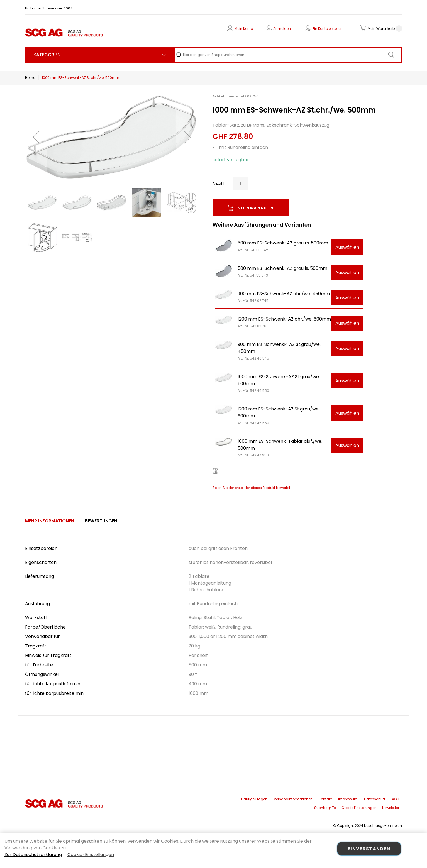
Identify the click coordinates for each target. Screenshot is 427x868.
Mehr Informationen (50, 521)
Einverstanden (369, 849)
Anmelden (282, 29)
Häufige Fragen (254, 799)
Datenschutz (375, 799)
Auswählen (347, 247)
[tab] (50, 521)
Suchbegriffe (325, 808)
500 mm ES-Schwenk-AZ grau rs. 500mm (283, 243)
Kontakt (325, 799)
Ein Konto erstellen (328, 29)
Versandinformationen (293, 799)
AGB (396, 799)
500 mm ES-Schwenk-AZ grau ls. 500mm (282, 268)
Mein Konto (244, 29)
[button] (36, 137)
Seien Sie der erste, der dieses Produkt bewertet (251, 488)
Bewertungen (101, 521)
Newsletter (391, 808)
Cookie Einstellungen (359, 808)
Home (30, 78)
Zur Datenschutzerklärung (33, 854)
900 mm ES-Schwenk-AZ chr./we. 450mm (284, 294)
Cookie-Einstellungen (91, 854)
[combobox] (288, 55)
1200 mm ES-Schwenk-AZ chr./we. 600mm (284, 319)
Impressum (348, 799)
